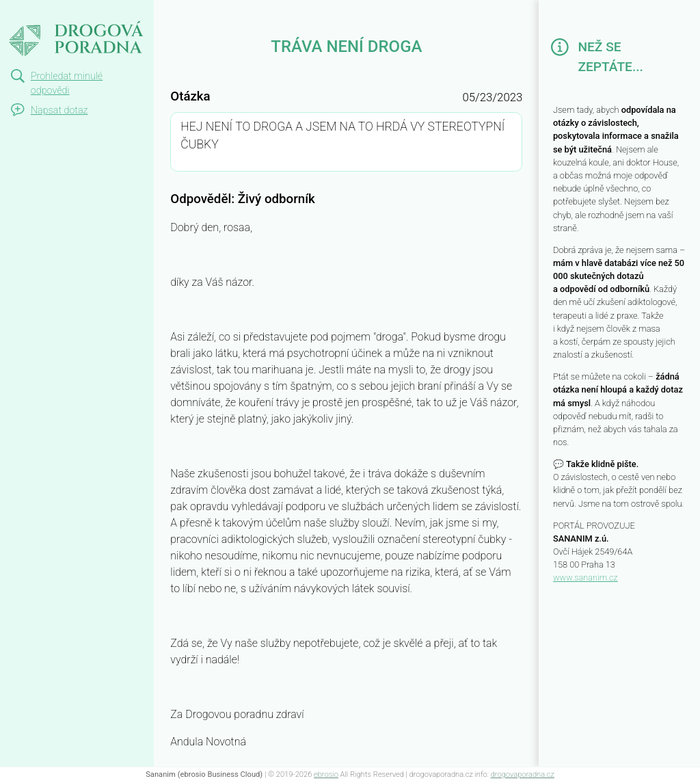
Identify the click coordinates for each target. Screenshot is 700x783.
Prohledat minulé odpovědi (67, 84)
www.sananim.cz (585, 578)
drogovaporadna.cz (523, 774)
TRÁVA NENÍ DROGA (76, 12)
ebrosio (326, 774)
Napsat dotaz (59, 110)
